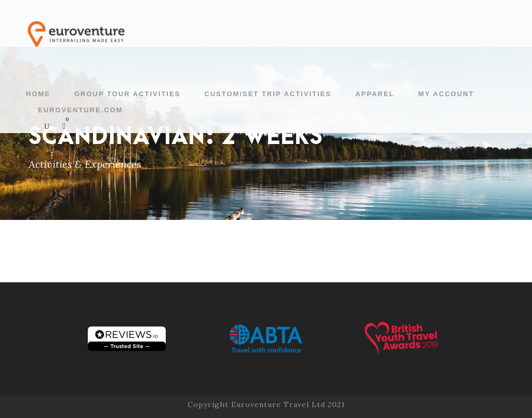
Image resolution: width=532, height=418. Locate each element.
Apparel (375, 94)
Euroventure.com (81, 110)
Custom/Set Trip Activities (268, 94)
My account (446, 94)
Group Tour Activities (127, 94)
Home (38, 94)
